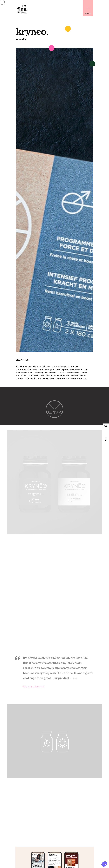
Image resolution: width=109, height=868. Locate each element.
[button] (104, 864)
